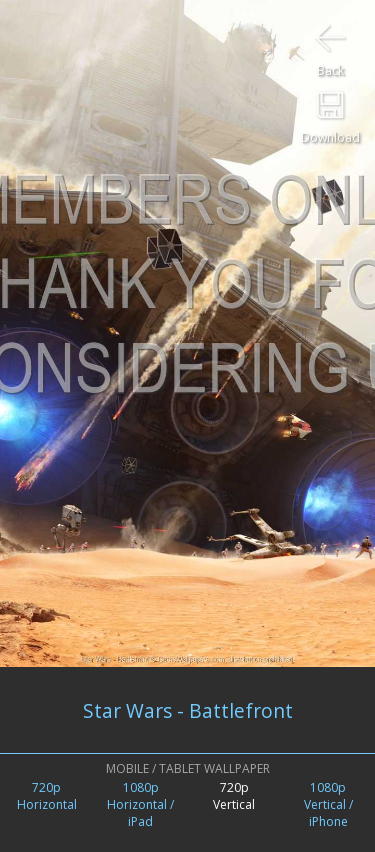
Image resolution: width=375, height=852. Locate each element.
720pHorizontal (47, 796)
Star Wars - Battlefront (188, 710)
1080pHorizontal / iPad (140, 804)
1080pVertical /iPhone (328, 804)
